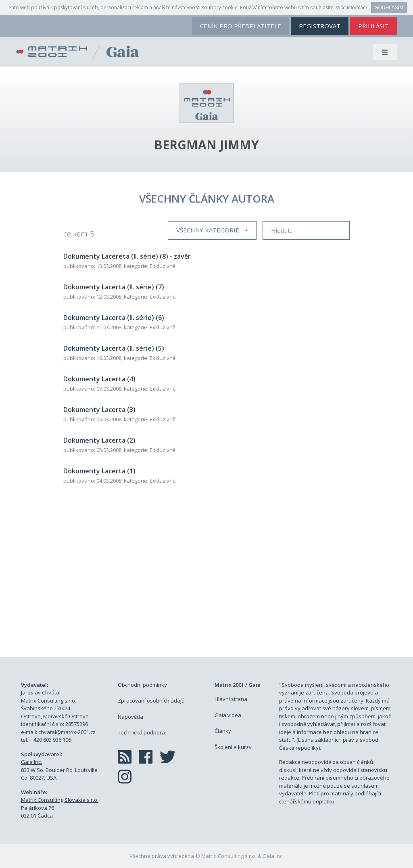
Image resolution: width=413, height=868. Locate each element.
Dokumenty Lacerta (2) (99, 440)
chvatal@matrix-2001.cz (67, 732)
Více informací (351, 8)
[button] (212, 230)
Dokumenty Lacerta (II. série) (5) (114, 348)
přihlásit (373, 26)
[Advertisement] (206, 580)
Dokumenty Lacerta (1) (99, 471)
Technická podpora (141, 732)
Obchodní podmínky (142, 685)
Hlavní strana (231, 699)
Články (223, 731)
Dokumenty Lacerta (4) (99, 379)
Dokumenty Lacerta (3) (99, 410)
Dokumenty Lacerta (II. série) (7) (114, 287)
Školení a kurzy (233, 747)
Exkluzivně (163, 266)
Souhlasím (389, 8)
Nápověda (130, 717)
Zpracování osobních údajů (151, 701)
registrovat (320, 26)
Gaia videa (228, 715)
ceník (241, 26)
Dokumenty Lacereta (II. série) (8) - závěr (127, 256)
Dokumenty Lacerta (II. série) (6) (114, 318)
